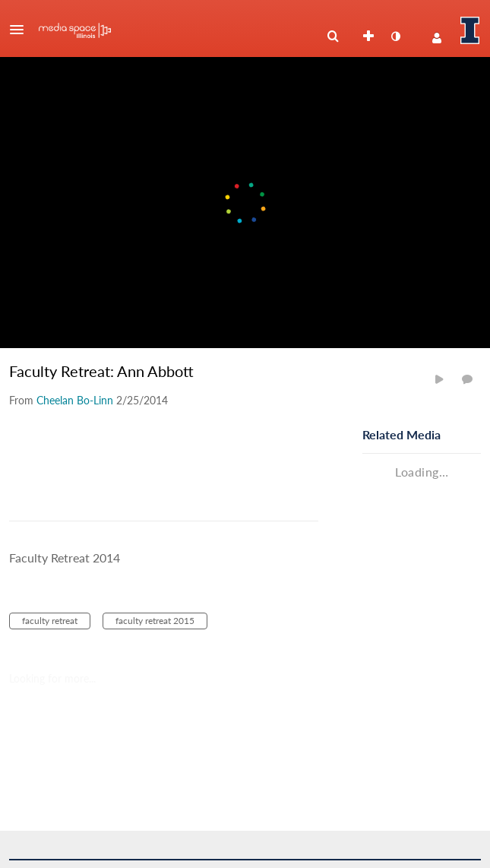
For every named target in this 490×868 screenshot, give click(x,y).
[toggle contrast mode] (395, 36)
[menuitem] (333, 36)
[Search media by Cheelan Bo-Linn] (75, 400)
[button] (21, 30)
